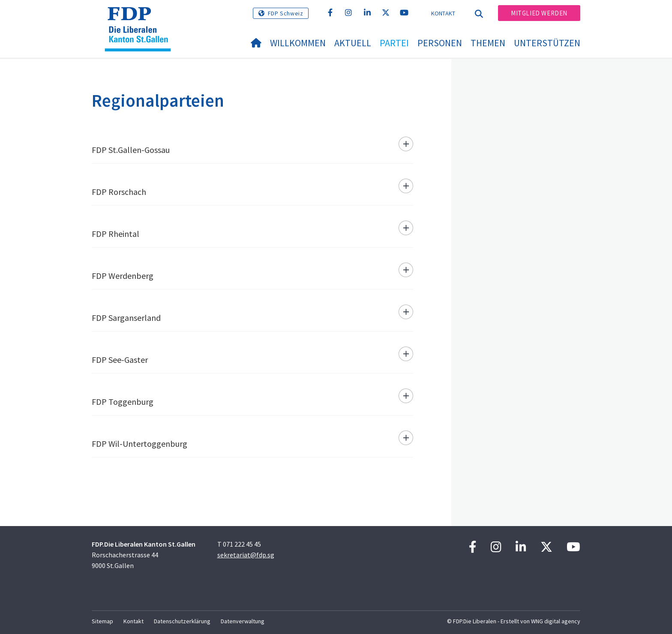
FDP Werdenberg (123, 276)
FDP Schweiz (286, 13)
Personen (440, 43)
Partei (394, 43)
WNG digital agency (556, 621)
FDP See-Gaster (120, 360)
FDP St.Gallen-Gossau (131, 150)
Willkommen (298, 43)
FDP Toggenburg (123, 402)
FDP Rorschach (119, 192)
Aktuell (353, 43)
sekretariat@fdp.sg (246, 555)
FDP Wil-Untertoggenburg (139, 444)
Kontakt (443, 13)
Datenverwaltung (243, 621)
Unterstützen (547, 43)
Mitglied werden (539, 13)
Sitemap (102, 621)
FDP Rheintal (115, 234)
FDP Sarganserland (126, 318)
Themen (488, 43)
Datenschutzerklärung (182, 621)
